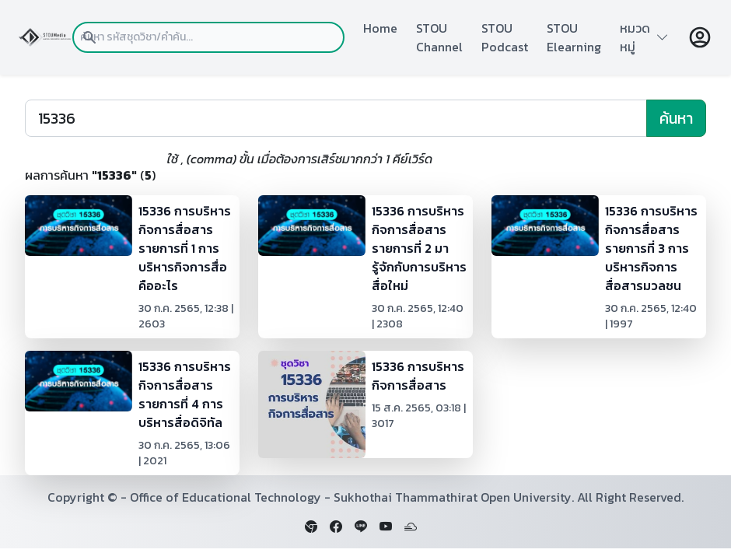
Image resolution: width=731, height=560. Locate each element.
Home (380, 28)
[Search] (336, 118)
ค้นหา (676, 118)
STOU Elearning (574, 37)
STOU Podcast (505, 37)
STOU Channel (439, 37)
